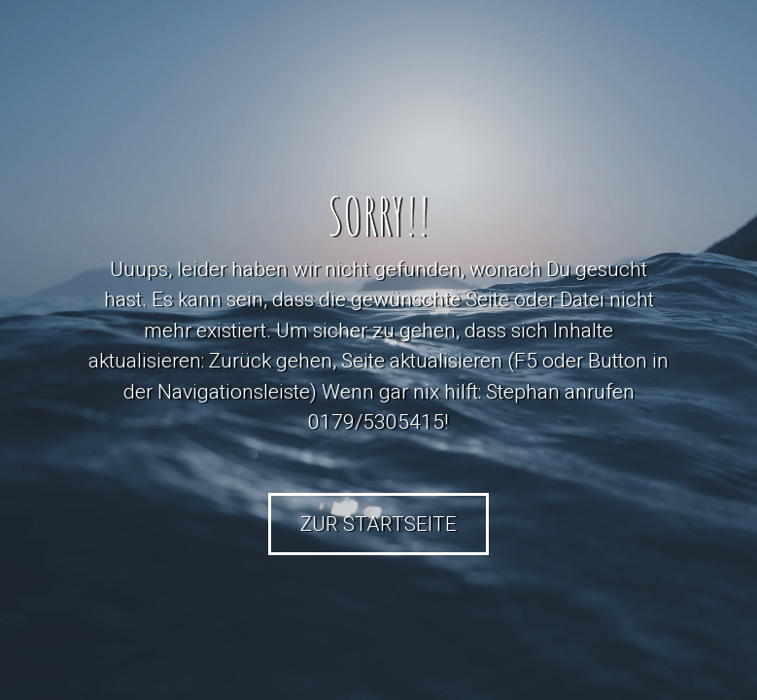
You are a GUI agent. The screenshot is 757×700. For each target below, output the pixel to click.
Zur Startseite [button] (378, 524)
